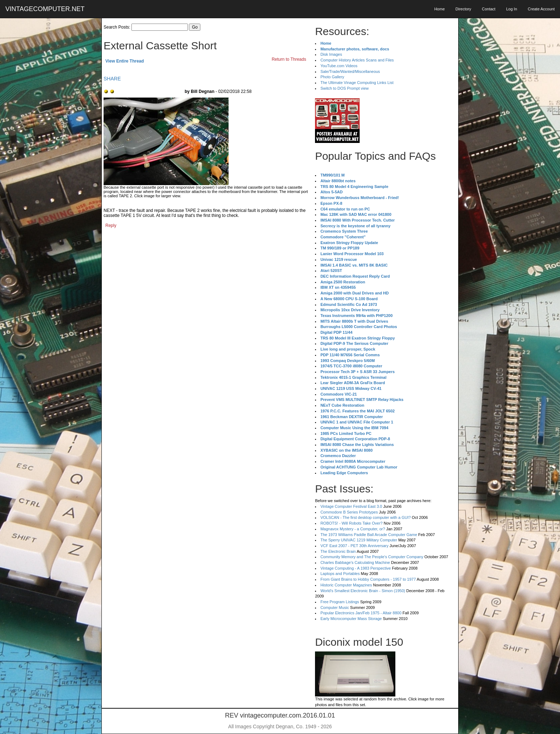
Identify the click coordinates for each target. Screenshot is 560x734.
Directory (463, 9)
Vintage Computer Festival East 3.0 (351, 506)
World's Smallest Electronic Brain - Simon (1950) (363, 591)
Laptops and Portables (340, 574)
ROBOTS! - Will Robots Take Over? (351, 523)
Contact (489, 9)
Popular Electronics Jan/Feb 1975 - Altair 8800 (361, 613)
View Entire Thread (125, 61)
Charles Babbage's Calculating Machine (355, 562)
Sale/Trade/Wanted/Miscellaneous (350, 71)
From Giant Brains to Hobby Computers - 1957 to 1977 (368, 579)
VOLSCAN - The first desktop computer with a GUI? (366, 517)
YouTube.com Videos (339, 66)
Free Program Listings (340, 602)
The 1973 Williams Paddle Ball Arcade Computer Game (369, 535)
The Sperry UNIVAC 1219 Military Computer (359, 540)
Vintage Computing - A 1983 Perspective (356, 568)
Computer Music (335, 607)
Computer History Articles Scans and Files (357, 60)
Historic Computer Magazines (346, 585)
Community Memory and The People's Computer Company (372, 557)
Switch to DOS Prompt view (344, 88)
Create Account (541, 9)
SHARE (112, 79)
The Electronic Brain (338, 551)
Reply (111, 225)
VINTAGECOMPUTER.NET (45, 9)
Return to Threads (289, 59)
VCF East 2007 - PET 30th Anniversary (354, 546)
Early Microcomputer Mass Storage (351, 619)
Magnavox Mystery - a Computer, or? (353, 529)
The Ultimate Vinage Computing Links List (357, 83)
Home (439, 9)
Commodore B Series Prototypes (349, 512)
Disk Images (331, 54)
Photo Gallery (332, 77)
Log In (512, 9)
